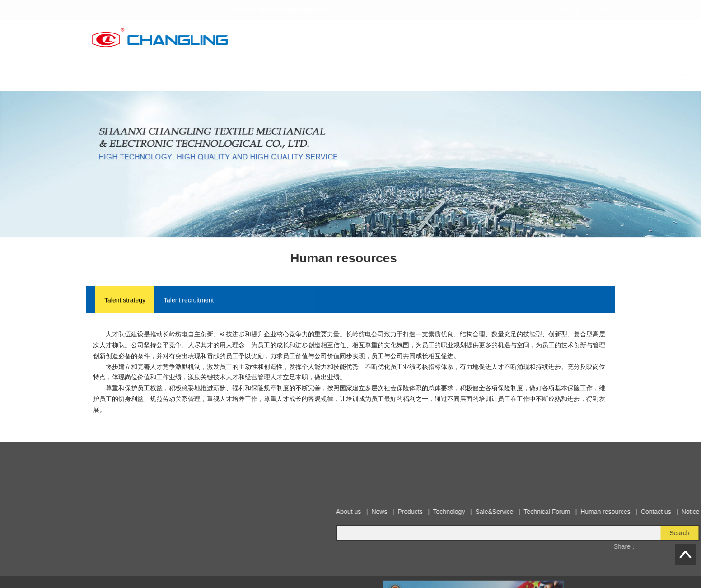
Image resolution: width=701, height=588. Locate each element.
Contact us (572, 74)
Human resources (521, 74)
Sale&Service (410, 74)
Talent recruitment (189, 301)
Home (230, 74)
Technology (364, 74)
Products (325, 74)
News (293, 74)
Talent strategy (125, 301)
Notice (608, 74)
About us (262, 74)
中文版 (572, 10)
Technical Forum (463, 74)
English (598, 10)
